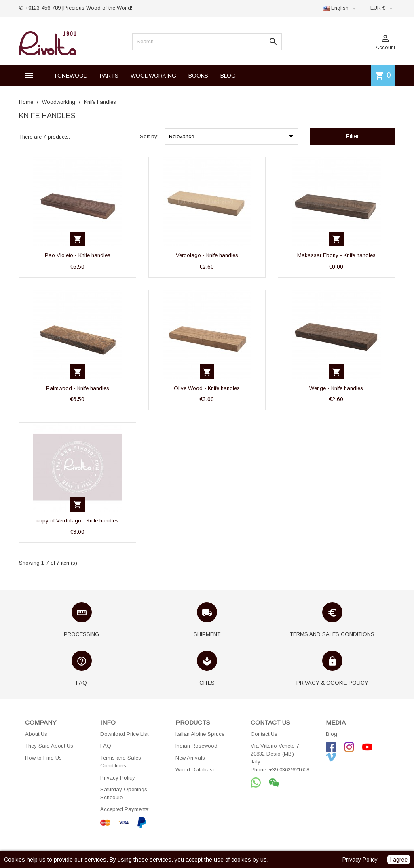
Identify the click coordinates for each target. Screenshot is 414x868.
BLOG (228, 76)
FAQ (106, 746)
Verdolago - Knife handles (207, 255)
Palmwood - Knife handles (78, 388)
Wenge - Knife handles (336, 388)
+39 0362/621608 (289, 770)
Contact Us (264, 734)
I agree (399, 860)
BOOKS (198, 76)
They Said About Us (49, 746)
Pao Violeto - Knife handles (78, 255)
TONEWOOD (71, 76)
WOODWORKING (153, 76)
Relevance (232, 136)
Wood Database (195, 770)
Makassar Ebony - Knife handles (336, 255)
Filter (352, 136)
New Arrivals (190, 758)
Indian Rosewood (196, 746)
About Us (36, 734)
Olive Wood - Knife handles (207, 388)
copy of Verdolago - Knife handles (77, 521)
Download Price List (124, 734)
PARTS (109, 76)
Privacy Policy (118, 778)
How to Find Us (43, 758)
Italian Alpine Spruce (200, 734)
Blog (332, 734)
